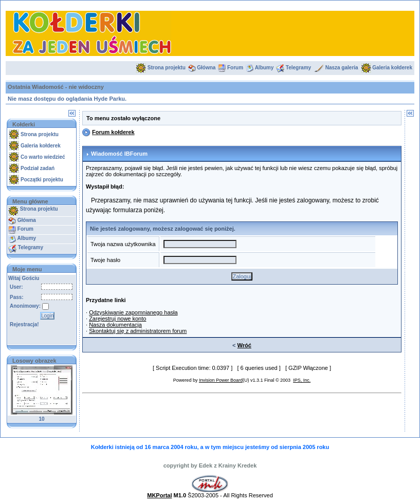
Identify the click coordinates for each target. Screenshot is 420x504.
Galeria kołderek (392, 68)
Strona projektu (167, 68)
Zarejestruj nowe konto (117, 319)
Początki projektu (42, 180)
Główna (206, 68)
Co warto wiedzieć (43, 157)
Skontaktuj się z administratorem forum (138, 331)
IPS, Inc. (302, 380)
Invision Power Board (221, 380)
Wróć (244, 345)
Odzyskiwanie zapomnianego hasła (133, 312)
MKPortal (159, 495)
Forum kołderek (113, 132)
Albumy (264, 68)
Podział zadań (38, 168)
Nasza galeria (342, 68)
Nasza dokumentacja (115, 325)
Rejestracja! (24, 324)
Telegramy (298, 68)
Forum (235, 68)
